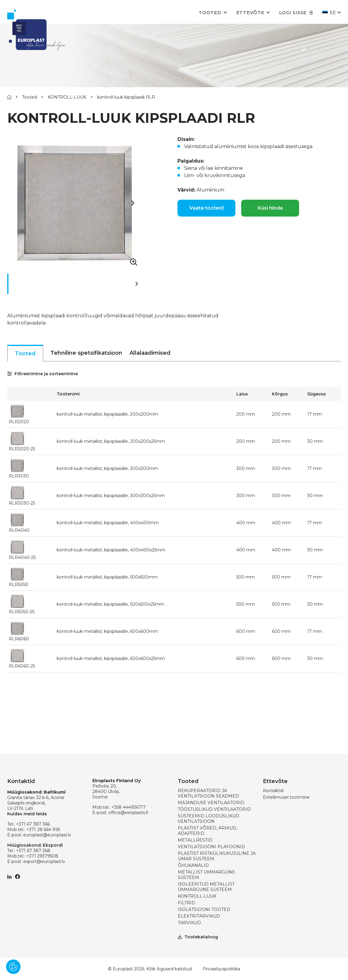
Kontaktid (273, 791)
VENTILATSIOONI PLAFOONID (211, 847)
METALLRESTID (195, 840)
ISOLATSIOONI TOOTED (204, 909)
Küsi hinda (270, 208)
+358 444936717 (129, 807)
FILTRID (187, 903)
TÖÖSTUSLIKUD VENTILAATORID (214, 809)
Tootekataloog (198, 937)
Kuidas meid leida (27, 814)
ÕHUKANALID (193, 865)
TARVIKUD (189, 923)
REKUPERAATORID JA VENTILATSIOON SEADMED (208, 793)
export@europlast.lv (44, 861)
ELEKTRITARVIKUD (199, 916)
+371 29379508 (42, 856)
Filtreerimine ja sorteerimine (43, 374)
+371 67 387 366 (33, 824)
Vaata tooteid (206, 208)
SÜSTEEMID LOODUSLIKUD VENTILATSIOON (209, 819)
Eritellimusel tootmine (286, 797)
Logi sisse (296, 13)
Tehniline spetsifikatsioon (86, 353)
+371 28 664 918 (43, 829)
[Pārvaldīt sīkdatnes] (13, 967)
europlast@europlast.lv (47, 835)
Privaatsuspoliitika (222, 969)
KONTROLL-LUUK (67, 97)
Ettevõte (250, 13)
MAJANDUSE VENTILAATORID (211, 803)
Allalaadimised (150, 353)
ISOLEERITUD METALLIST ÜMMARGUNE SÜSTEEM (206, 887)
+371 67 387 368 (33, 851)
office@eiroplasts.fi (128, 813)
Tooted (210, 13)
